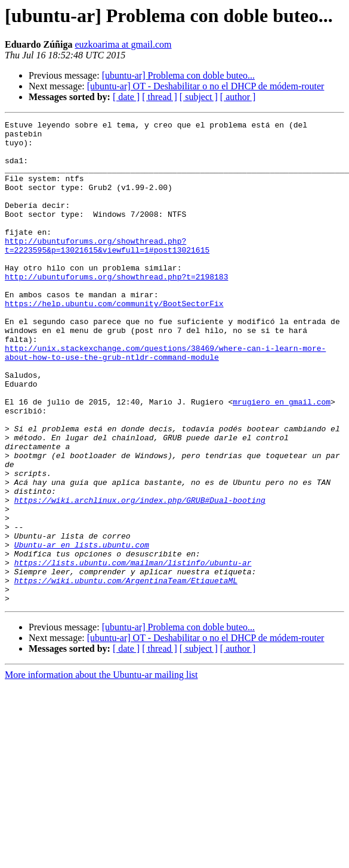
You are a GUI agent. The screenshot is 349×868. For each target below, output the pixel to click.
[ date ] (126, 97)
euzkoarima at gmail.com (123, 44)
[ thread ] (160, 97)
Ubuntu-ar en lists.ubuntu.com (82, 630)
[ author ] (238, 97)
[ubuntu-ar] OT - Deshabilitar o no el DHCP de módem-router (206, 86)
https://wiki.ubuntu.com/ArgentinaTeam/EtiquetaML (126, 673)
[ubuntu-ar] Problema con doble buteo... (178, 75)
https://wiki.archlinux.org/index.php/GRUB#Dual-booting (140, 577)
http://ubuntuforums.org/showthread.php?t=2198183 (116, 309)
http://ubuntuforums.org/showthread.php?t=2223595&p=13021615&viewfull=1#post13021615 (107, 271)
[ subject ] (199, 97)
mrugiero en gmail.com (282, 459)
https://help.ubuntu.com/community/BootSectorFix (114, 341)
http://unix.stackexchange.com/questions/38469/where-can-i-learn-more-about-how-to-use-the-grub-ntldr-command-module (165, 400)
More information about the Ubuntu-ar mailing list (101, 771)
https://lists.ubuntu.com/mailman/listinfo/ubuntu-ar (133, 652)
